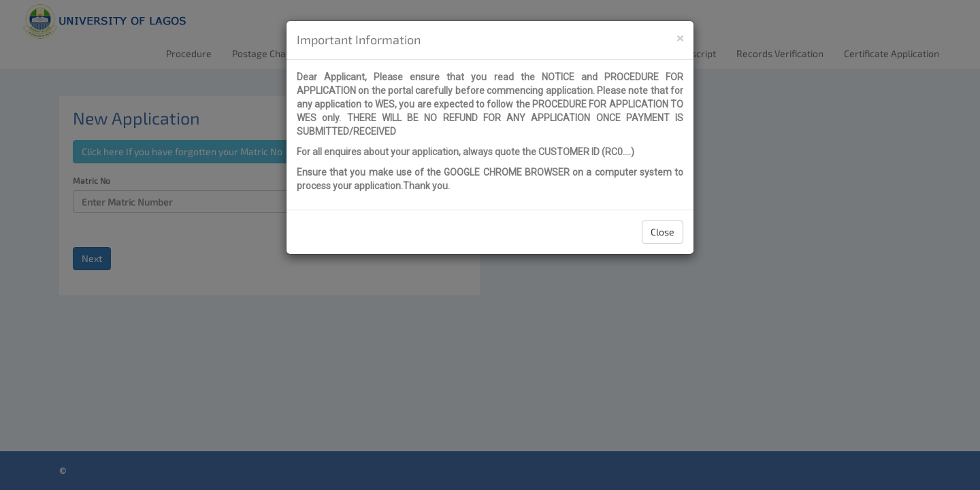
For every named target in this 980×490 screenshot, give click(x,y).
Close (663, 232)
